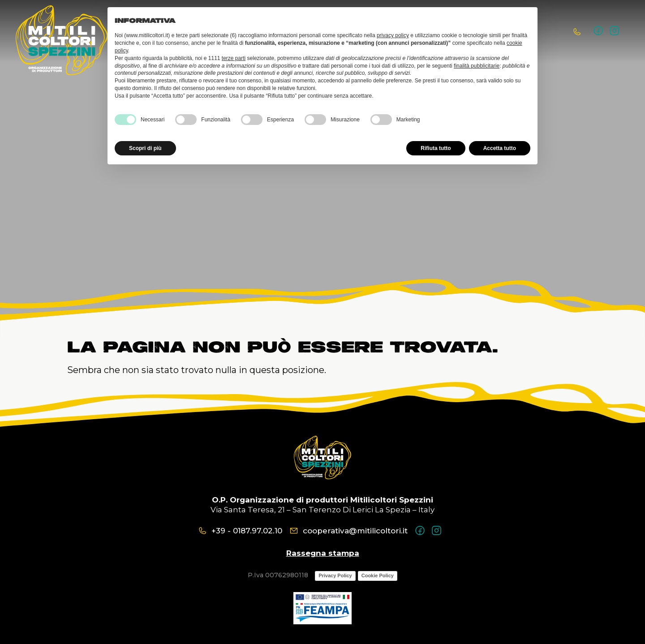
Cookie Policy (378, 575)
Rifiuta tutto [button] (436, 148)
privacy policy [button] (393, 35)
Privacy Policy (335, 575)
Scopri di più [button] (145, 148)
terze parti (234, 58)
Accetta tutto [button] (500, 148)
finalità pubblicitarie (477, 66)
